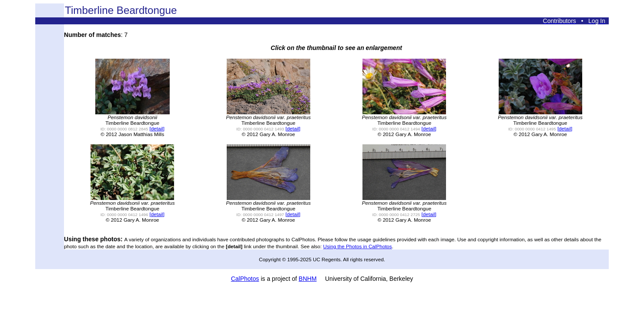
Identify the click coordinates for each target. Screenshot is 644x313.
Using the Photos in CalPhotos (358, 246)
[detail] (157, 128)
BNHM (307, 279)
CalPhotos (245, 279)
